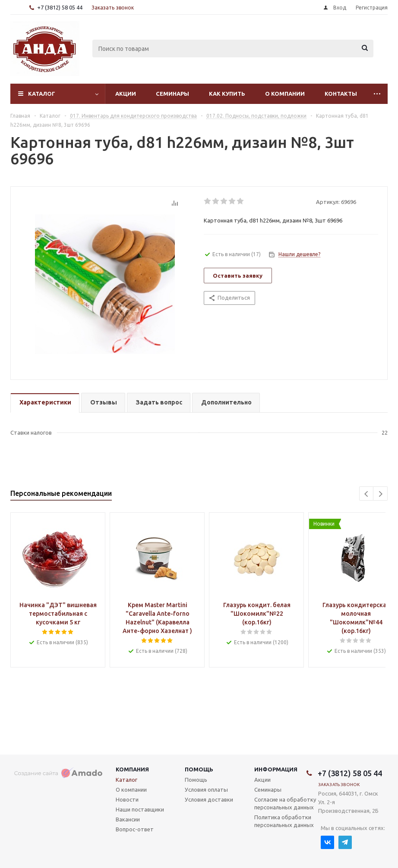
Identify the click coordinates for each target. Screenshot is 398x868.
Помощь (199, 769)
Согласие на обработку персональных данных (285, 803)
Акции (126, 94)
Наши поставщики (140, 809)
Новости (127, 799)
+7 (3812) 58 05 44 (60, 7)
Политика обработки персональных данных (284, 821)
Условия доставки (209, 799)
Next (381, 494)
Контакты (341, 94)
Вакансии (128, 819)
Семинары (172, 94)
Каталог (42, 94)
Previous (367, 494)
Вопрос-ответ (135, 829)
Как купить (227, 94)
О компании (285, 94)
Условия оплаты (206, 790)
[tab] (45, 403)
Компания (132, 769)
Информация (276, 769)
